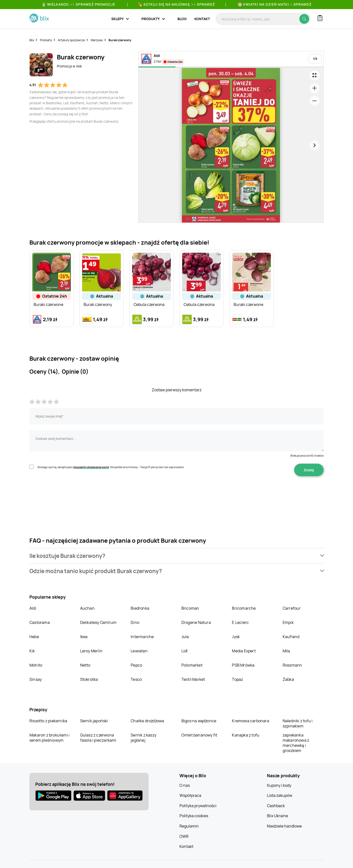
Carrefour (292, 608)
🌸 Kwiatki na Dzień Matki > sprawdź (275, 4)
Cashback (276, 806)
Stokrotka (89, 679)
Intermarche (142, 637)
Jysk (236, 637)
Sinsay (36, 679)
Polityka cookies (194, 816)
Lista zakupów (280, 795)
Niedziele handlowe (284, 826)
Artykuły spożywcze (71, 40)
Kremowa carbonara (250, 721)
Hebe (34, 637)
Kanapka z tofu (246, 735)
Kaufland (291, 637)
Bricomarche (244, 608)
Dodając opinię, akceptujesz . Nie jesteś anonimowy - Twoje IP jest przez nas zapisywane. (111, 467)
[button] (176, 556)
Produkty (46, 40)
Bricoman (190, 608)
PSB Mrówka (243, 665)
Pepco (136, 665)
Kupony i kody (279, 785)
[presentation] (67, 492)
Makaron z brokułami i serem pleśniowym (50, 738)
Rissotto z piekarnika (48, 721)
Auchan (87, 608)
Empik (288, 622)
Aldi (33, 608)
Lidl (185, 651)
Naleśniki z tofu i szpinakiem (298, 723)
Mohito (36, 665)
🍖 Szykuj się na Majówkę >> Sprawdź (176, 4)
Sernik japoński (94, 721)
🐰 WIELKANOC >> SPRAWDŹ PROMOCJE (78, 4)
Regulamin (189, 826)
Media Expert (244, 651)
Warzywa (97, 40)
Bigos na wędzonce (199, 721)
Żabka (288, 679)
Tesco (136, 679)
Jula (185, 637)
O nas (185, 785)
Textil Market (193, 679)
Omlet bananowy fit (199, 735)
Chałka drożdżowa (147, 721)
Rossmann (292, 665)
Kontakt (202, 19)
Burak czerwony (120, 40)
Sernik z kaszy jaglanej (144, 738)
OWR (184, 836)
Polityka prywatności (198, 806)
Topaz (237, 679)
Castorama (40, 622)
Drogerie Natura (196, 622)
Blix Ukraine (277, 816)
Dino (135, 622)
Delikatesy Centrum (98, 622)
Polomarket (192, 665)
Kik (32, 651)
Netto (85, 665)
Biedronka (140, 608)
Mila (286, 651)
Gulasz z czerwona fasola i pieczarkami (98, 738)
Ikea (84, 637)
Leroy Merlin (91, 651)
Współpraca (190, 795)
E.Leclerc (240, 622)
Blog (182, 19)
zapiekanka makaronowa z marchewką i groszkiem (296, 743)
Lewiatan (139, 651)
